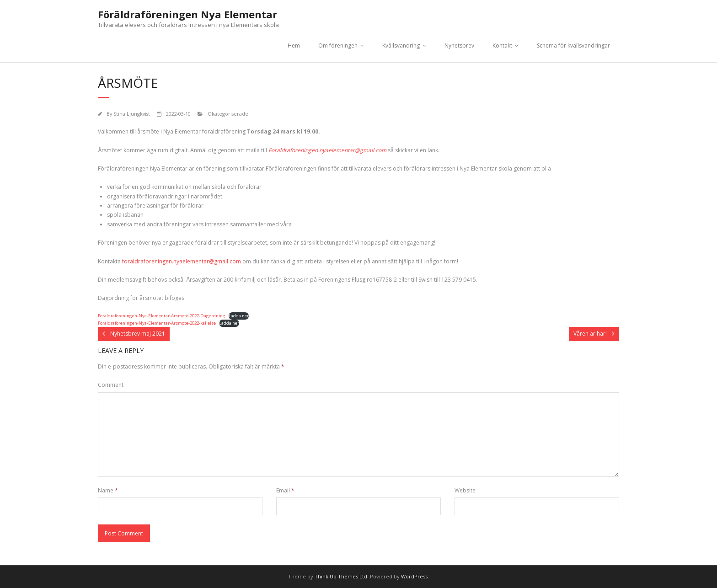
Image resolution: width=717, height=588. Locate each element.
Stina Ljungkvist (132, 114)
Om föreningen (338, 45)
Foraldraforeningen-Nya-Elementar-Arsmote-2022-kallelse (157, 323)
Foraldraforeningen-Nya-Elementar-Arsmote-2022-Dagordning (162, 316)
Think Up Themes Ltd (341, 576)
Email (285, 490)
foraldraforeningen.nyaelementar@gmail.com (182, 261)
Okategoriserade (228, 114)
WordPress (414, 576)
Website (465, 490)
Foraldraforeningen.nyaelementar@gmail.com (327, 150)
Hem (294, 45)
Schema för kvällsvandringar (573, 45)
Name (108, 490)
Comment (111, 385)
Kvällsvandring (401, 45)
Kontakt (502, 45)
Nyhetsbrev (459, 45)
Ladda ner (239, 316)
